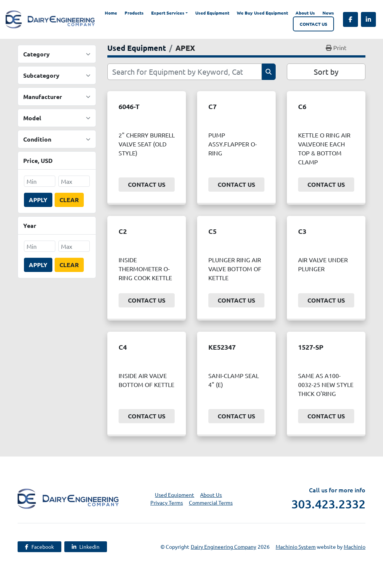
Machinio (355, 547)
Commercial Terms (211, 502)
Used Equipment (212, 13)
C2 (123, 231)
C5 (212, 231)
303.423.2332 (328, 504)
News (328, 13)
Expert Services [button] (168, 13)
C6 (302, 106)
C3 (302, 231)
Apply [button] (38, 200)
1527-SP (311, 347)
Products (134, 13)
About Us (305, 13)
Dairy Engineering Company (223, 547)
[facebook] (350, 19)
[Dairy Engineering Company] (68, 498)
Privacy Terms (167, 502)
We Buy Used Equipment (262, 13)
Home (111, 13)
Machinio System (296, 547)
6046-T (129, 106)
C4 (123, 347)
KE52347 (222, 347)
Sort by (326, 72)
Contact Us (313, 24)
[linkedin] (368, 19)
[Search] (185, 72)
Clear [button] (69, 200)
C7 (212, 106)
